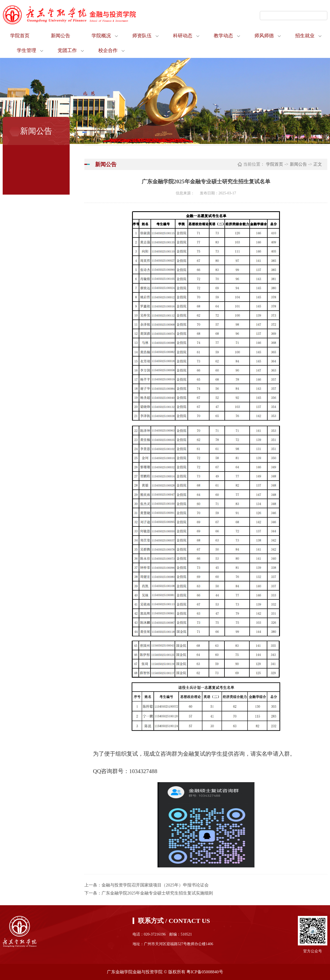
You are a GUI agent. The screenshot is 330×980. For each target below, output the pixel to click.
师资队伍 (142, 36)
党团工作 (67, 50)
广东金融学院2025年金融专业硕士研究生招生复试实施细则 (157, 893)
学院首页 (20, 36)
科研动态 (183, 36)
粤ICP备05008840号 (205, 972)
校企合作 (108, 50)
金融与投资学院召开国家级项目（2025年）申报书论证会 (155, 885)
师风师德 (264, 36)
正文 (318, 164)
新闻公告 (61, 36)
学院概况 (101, 36)
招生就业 (305, 36)
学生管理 (27, 50)
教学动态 (223, 36)
